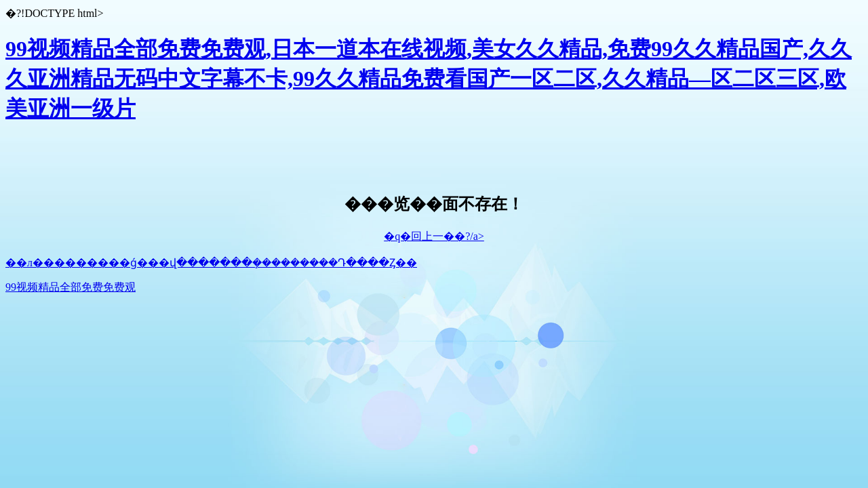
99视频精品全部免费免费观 (71, 287)
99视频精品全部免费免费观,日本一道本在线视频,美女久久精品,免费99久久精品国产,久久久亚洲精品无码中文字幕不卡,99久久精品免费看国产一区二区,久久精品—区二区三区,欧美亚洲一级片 (429, 79)
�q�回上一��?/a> (434, 236)
